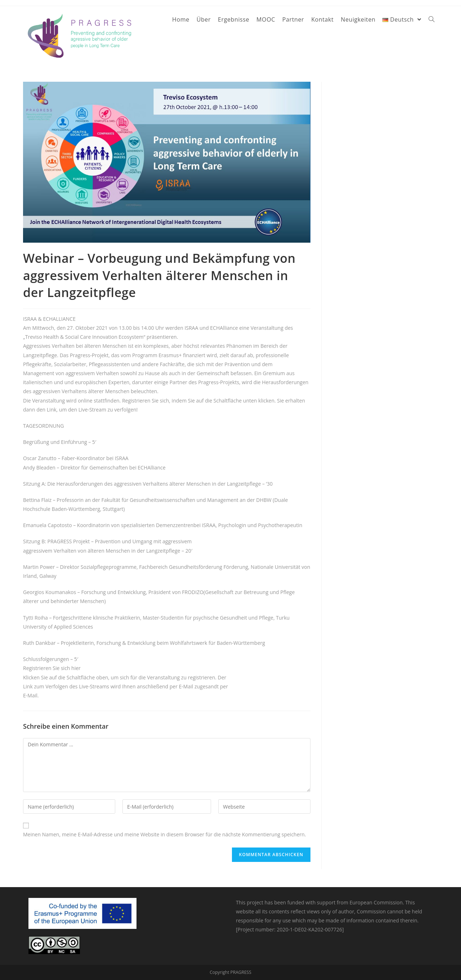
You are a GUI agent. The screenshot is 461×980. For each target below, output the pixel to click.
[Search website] (431, 19)
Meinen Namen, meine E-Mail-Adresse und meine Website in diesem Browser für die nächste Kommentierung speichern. (165, 834)
